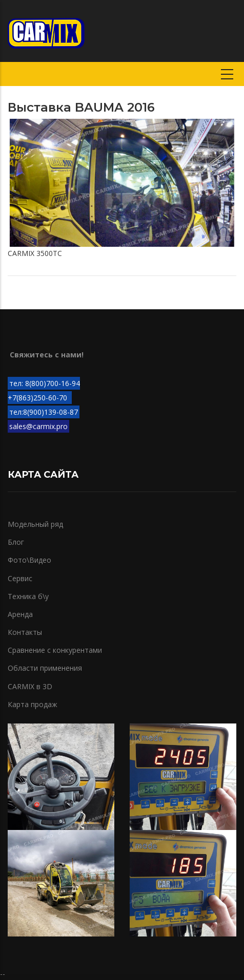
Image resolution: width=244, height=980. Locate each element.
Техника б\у (28, 596)
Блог (16, 542)
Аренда (20, 614)
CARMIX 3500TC (35, 253)
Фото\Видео (29, 560)
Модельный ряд (35, 524)
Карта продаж (33, 704)
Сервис (20, 578)
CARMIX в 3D (30, 686)
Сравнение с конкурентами (55, 650)
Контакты (25, 632)
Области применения (45, 668)
